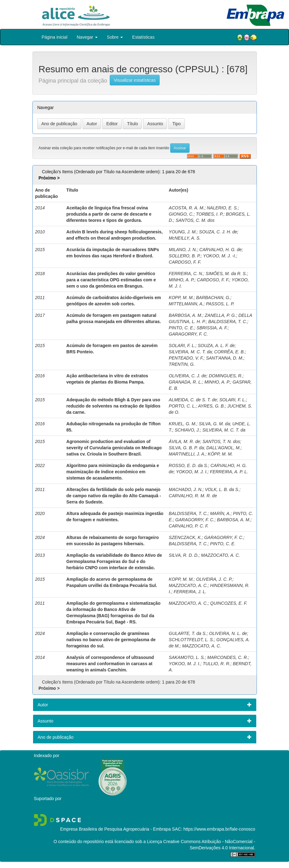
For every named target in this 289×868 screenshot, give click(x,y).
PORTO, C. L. (182, 406)
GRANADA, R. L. (185, 382)
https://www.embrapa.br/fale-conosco (219, 829)
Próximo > (49, 178)
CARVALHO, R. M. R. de (193, 496)
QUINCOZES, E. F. (229, 603)
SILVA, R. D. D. (184, 555)
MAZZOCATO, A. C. (221, 555)
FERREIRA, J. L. (190, 592)
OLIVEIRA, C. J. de (188, 376)
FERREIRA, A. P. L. (229, 472)
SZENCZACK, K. (185, 537)
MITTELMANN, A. (186, 304)
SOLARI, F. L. (182, 346)
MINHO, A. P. (181, 280)
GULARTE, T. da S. (188, 633)
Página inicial (55, 37)
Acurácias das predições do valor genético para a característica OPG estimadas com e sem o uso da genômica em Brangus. (111, 280)
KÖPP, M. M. (220, 454)
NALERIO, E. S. (222, 208)
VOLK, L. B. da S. (222, 489)
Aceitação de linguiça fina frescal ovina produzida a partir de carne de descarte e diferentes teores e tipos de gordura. (109, 214)
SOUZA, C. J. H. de (218, 232)
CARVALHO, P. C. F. (189, 526)
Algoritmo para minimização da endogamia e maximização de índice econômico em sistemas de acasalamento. (113, 472)
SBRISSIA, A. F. (212, 328)
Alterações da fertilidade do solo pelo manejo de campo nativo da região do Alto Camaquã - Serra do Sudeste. (114, 496)
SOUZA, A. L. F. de (216, 346)
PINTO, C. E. (181, 328)
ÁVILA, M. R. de (184, 441)
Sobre (115, 37)
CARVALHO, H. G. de (220, 250)
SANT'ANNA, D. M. (225, 358)
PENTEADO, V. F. (186, 358)
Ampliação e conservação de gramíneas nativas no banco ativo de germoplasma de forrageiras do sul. (111, 640)
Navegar (87, 37)
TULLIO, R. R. (217, 664)
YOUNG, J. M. (183, 232)
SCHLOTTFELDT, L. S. (191, 640)
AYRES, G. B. (211, 406)
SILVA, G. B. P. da (186, 448)
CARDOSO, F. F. (185, 262)
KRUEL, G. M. (183, 424)
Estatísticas (143, 37)
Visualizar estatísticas (135, 80)
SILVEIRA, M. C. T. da (190, 352)
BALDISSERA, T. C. (228, 322)
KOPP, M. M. (181, 298)
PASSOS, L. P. (220, 304)
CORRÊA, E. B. (229, 352)
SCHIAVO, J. (187, 430)
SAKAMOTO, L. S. (187, 657)
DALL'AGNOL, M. (224, 448)
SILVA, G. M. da (214, 424)
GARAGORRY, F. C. (188, 334)
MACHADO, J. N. (185, 489)
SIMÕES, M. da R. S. (226, 274)
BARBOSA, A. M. (185, 315)
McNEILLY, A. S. (185, 238)
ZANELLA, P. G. (220, 315)
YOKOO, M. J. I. (192, 472)
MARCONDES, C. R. (228, 657)
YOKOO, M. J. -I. (219, 256)
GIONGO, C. (181, 214)
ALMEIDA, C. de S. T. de (193, 400)
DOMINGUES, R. (226, 376)
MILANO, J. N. (183, 250)
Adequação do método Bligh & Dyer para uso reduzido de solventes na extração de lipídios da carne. (113, 406)
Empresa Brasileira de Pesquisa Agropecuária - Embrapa (116, 829)
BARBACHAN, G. (213, 298)
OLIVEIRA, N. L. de (228, 633)
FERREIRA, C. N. (186, 274)
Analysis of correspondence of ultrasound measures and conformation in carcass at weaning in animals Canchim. (110, 664)
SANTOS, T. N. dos (222, 441)
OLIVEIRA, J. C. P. (214, 579)
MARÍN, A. (220, 513)
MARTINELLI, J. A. (187, 454)
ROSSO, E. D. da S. (188, 465)
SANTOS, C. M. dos (195, 220)
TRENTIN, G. (182, 364)
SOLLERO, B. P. (185, 256)
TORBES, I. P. (210, 214)
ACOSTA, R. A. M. (186, 208)
